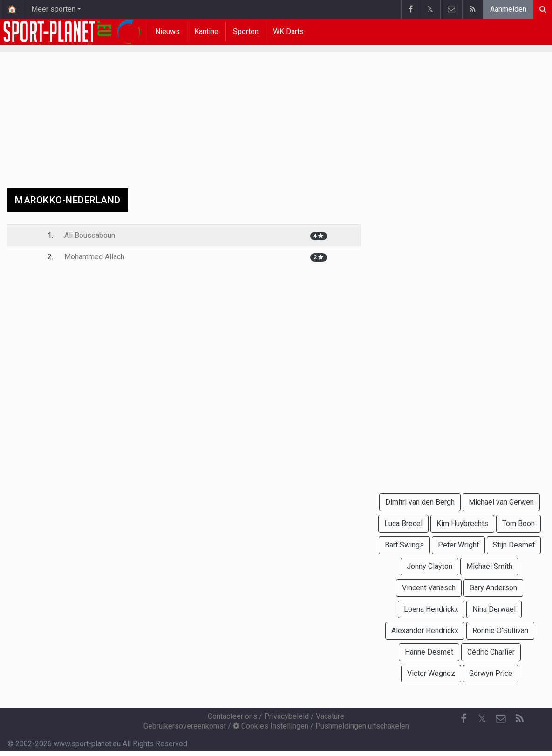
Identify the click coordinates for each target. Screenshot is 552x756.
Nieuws (167, 31)
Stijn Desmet (514, 545)
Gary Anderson (493, 588)
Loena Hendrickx (431, 609)
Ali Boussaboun (90, 235)
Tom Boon (518, 523)
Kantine (206, 31)
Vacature (330, 716)
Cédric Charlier (491, 652)
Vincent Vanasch (429, 588)
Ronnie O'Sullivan (500, 631)
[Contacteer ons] (501, 719)
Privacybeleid (286, 716)
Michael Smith (489, 566)
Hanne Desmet (429, 652)
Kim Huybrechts (462, 523)
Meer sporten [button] (53, 9)
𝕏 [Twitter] (482, 719)
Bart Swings (404, 545)
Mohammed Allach (94, 257)
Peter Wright (458, 545)
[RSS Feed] (519, 719)
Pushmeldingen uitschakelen (362, 726)
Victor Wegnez (431, 673)
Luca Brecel (403, 523)
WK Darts (288, 31)
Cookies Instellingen (271, 726)
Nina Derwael (494, 609)
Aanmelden (508, 9)
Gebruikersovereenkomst (185, 726)
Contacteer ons (232, 716)
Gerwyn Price (491, 673)
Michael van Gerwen (501, 502)
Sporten (246, 31)
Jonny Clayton (429, 566)
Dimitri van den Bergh (420, 502)
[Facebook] (463, 719)
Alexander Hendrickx (425, 631)
